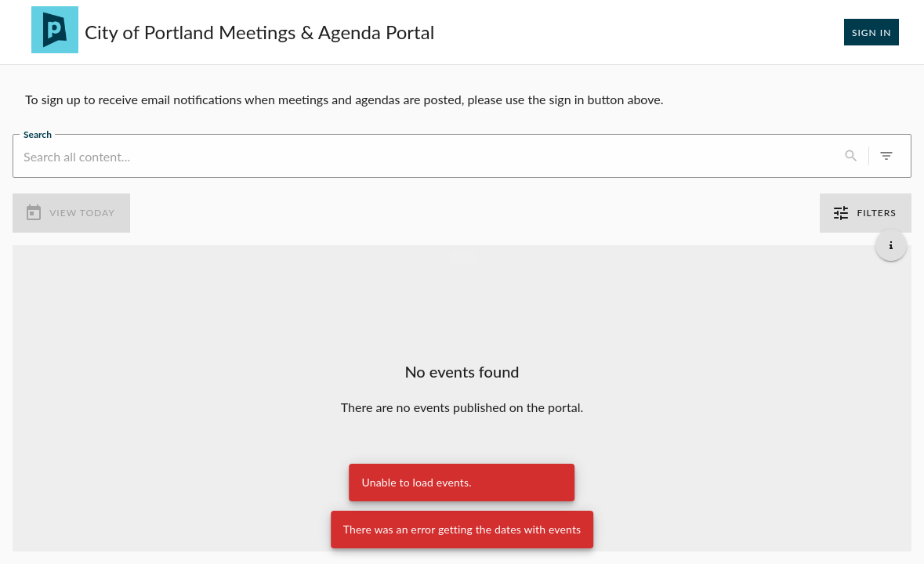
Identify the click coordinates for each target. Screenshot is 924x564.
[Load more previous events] (462, 258)
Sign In (871, 32)
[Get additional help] (891, 245)
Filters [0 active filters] (866, 213)
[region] (462, 99)
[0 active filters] (886, 156)
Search (38, 134)
